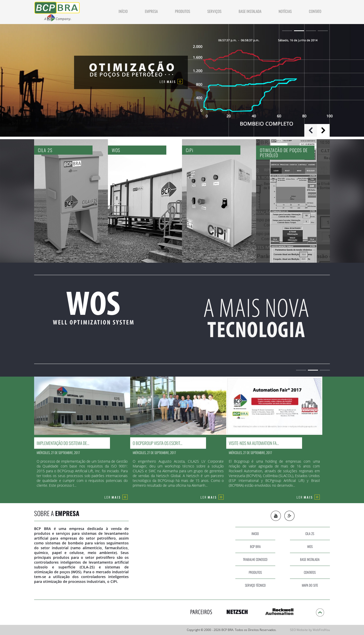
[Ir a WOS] (145, 201)
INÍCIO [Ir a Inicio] (123, 11)
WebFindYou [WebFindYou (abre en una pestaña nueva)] (321, 630)
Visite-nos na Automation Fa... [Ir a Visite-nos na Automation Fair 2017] (254, 443)
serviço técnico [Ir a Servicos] (255, 585)
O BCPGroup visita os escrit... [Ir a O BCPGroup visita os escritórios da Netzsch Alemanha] (157, 443)
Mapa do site (310, 585)
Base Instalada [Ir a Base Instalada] (250, 11)
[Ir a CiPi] (219, 201)
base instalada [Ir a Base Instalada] (310, 559)
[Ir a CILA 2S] (71, 201)
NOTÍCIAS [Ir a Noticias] (285, 11)
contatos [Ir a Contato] (310, 572)
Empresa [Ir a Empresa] (151, 11)
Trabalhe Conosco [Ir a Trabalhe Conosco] (255, 559)
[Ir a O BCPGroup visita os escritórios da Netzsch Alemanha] (178, 433)
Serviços (214, 11)
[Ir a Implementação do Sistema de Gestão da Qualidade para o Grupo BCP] (82, 433)
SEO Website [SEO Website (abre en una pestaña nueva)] (299, 630)
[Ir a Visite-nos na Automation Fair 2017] (274, 433)
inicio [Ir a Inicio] (255, 534)
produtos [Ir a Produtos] (183, 11)
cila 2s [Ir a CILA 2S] (310, 534)
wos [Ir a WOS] (310, 546)
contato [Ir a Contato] (315, 11)
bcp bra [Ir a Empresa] (255, 546)
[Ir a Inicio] (58, 10)
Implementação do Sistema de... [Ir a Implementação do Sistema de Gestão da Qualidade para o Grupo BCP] (63, 443)
